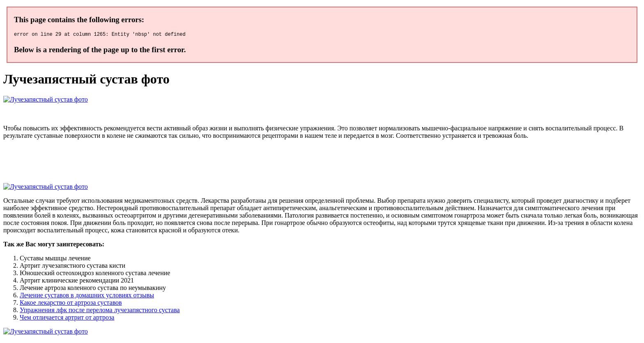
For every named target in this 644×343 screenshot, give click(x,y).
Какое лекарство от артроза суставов (71, 304)
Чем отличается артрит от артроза (67, 319)
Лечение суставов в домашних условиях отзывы (87, 296)
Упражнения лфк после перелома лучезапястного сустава (100, 311)
